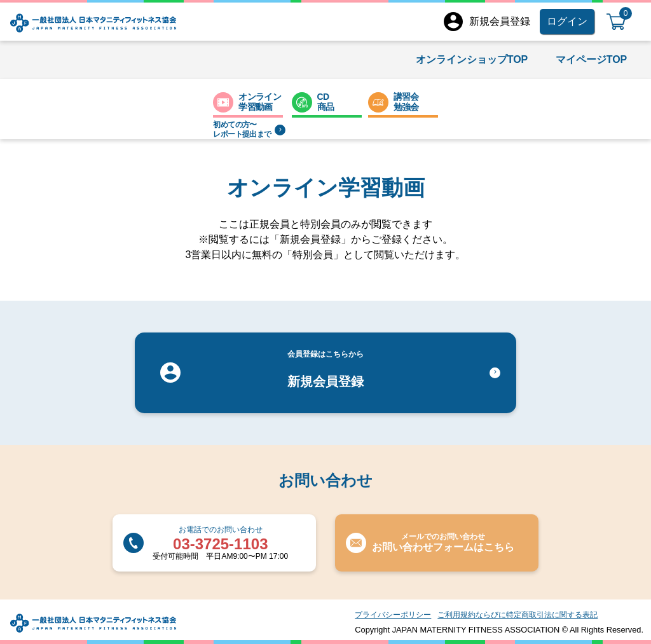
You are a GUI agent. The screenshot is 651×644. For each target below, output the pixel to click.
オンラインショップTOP (472, 59)
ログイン (567, 21)
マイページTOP (592, 59)
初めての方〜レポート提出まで (249, 129)
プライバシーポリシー (393, 615)
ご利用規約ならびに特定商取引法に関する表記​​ (517, 615)
